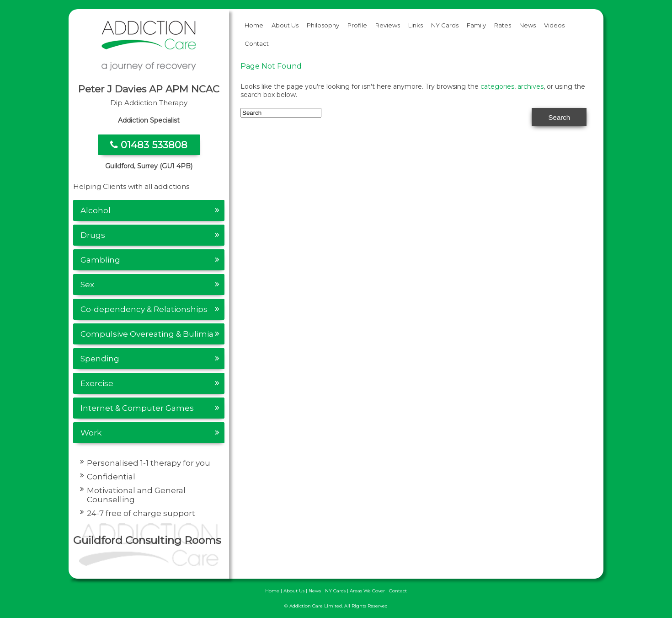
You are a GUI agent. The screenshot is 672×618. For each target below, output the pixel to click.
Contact (257, 43)
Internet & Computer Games (137, 408)
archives (531, 86)
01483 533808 (149, 145)
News (528, 25)
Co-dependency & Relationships (144, 309)
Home (254, 25)
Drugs (93, 235)
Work (91, 433)
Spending (100, 359)
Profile (357, 25)
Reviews (388, 25)
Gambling (100, 260)
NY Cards (445, 25)
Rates (503, 25)
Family (476, 25)
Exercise (97, 383)
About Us (285, 25)
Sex (87, 285)
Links (416, 25)
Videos (554, 25)
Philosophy (323, 25)
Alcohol (96, 210)
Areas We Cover (367, 591)
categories (497, 86)
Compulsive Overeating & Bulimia (147, 334)
